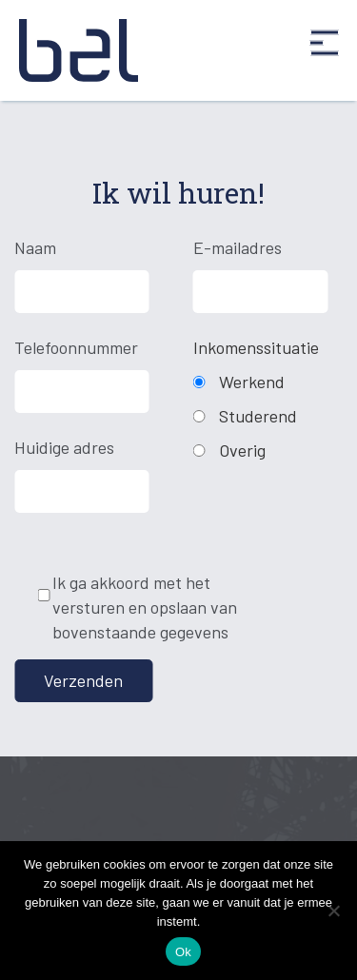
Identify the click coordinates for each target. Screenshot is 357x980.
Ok (183, 952)
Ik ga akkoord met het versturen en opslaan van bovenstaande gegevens (145, 607)
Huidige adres (64, 447)
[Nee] (333, 911)
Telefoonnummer (75, 347)
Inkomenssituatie (256, 347)
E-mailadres (238, 247)
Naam (35, 247)
